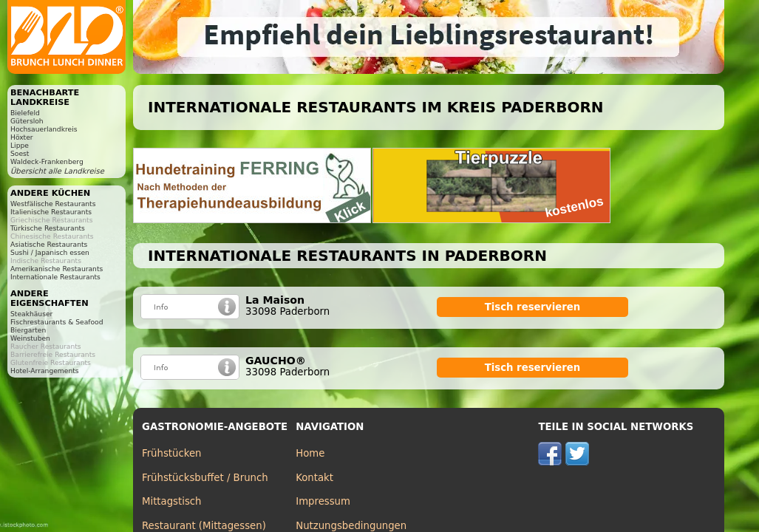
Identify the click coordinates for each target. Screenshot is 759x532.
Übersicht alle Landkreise (57, 171)
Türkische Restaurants (48, 228)
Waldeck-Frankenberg (47, 161)
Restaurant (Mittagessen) (204, 526)
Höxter (22, 137)
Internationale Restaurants (55, 277)
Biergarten (28, 330)
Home (310, 453)
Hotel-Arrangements (45, 371)
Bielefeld (25, 113)
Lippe (20, 145)
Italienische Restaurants (51, 212)
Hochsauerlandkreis (44, 129)
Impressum (323, 501)
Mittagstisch (172, 501)
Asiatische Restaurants (49, 244)
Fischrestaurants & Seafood (57, 322)
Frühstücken (172, 453)
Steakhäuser (31, 314)
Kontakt (314, 478)
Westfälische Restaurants (53, 204)
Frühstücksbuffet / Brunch (205, 478)
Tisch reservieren (533, 307)
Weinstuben (30, 338)
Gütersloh (27, 121)
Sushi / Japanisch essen (50, 252)
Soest (20, 153)
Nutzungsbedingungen (351, 526)
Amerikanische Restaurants (57, 269)
